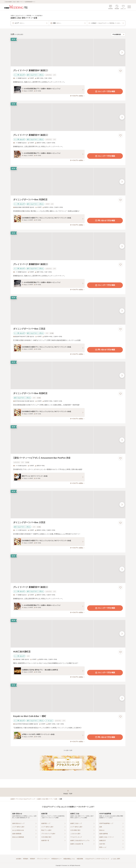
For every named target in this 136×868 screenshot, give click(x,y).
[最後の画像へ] (122, 52)
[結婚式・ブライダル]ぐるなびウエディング (23, 799)
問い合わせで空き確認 (105, 221)
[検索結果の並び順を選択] (118, 34)
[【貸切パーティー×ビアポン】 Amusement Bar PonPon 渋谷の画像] (68, 440)
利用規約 (26, 859)
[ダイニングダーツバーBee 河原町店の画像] (68, 182)
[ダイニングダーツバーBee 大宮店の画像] (68, 505)
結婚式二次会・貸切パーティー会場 (47, 799)
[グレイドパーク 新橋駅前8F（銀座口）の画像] (68, 53)
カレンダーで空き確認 (105, 91)
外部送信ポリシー (57, 859)
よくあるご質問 (115, 859)
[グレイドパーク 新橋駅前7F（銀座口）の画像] (68, 117)
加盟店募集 (80, 859)
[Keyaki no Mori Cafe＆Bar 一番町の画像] (68, 698)
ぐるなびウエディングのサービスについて (97, 859)
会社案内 (19, 859)
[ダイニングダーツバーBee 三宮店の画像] (68, 311)
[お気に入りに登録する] (120, 71)
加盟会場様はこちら (69, 859)
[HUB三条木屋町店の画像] (68, 634)
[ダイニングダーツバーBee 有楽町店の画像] (68, 375)
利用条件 (33, 859)
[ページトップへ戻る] (68, 792)
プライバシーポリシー (43, 859)
